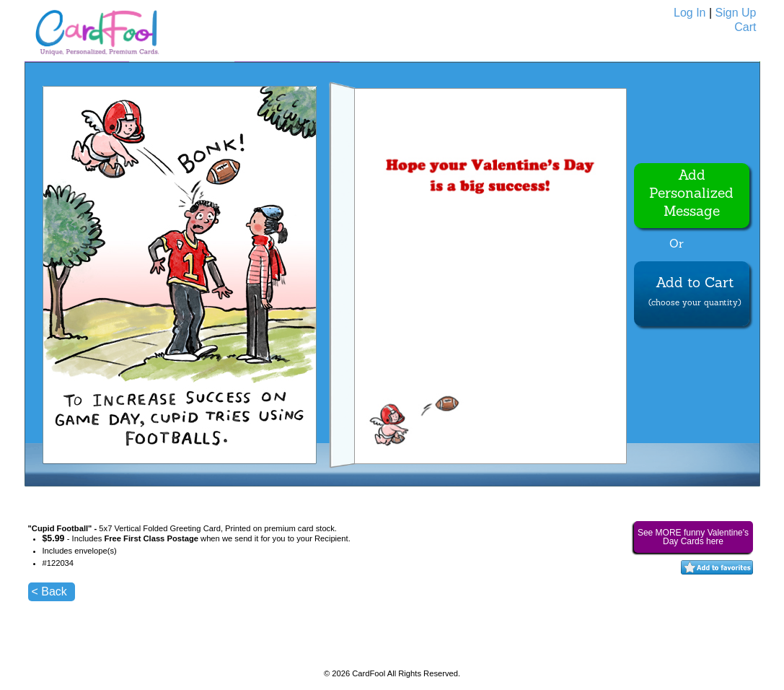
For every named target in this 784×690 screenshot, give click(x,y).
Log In (690, 13)
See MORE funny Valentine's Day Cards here (693, 537)
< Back (49, 591)
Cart (745, 27)
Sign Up (736, 13)
